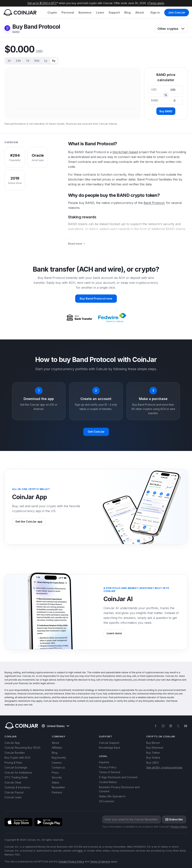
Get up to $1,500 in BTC (42, 3)
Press (55, 773)
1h (9, 61)
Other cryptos (171, 29)
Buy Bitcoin (153, 743)
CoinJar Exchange (16, 767)
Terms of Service (110, 772)
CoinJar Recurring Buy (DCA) (22, 748)
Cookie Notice (108, 782)
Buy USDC (153, 763)
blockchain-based (125, 152)
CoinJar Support (109, 743)
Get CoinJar (96, 432)
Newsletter (58, 787)
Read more (77, 244)
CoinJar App (12, 743)
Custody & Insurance (17, 787)
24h (18, 61)
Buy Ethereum (155, 748)
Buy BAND (166, 111)
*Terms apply (156, 3)
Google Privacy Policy (71, 861)
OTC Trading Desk (16, 777)
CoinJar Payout (14, 792)
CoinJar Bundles (15, 753)
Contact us (58, 767)
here (80, 851)
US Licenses (107, 801)
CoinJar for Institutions (18, 773)
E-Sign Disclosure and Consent (118, 777)
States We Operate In (112, 796)
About (139, 12)
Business (85, 12)
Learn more (114, 633)
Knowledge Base (110, 748)
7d (28, 61)
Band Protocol (154, 203)
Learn (100, 12)
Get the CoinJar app (29, 522)
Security (57, 777)
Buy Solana (153, 758)
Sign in (155, 12)
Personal (68, 12)
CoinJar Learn (13, 797)
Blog (127, 12)
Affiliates (57, 748)
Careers (57, 763)
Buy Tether (153, 753)
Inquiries (104, 762)
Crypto (52, 12)
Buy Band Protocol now (96, 298)
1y (46, 61)
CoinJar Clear (13, 782)
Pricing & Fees (13, 763)
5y (54, 61)
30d (37, 61)
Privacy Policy (108, 767)
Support (114, 12)
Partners (57, 792)
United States (55, 726)
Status (55, 782)
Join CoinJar (177, 12)
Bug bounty (59, 758)
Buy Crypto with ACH (17, 758)
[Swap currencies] (166, 95)
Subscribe (174, 819)
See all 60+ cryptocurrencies (164, 767)
